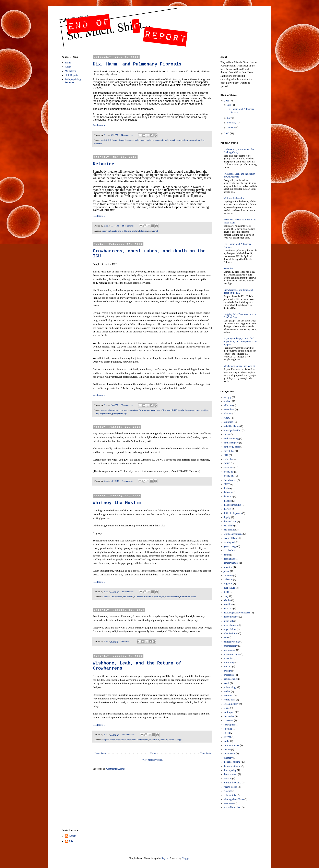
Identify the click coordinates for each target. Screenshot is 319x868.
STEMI (227, 737)
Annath (73, 836)
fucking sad (229, 542)
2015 (227, 133)
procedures (229, 675)
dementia (228, 497)
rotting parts (229, 700)
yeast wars (229, 803)
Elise (71, 841)
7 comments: (128, 481)
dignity (227, 517)
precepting (229, 662)
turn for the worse (188, 597)
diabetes (228, 501)
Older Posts (205, 753)
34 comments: (127, 135)
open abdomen (231, 625)
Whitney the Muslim (117, 503)
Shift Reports (71, 75)
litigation (228, 584)
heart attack (229, 559)
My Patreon (71, 71)
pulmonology (182, 140)
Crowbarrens (144, 410)
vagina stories (230, 787)
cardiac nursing (231, 439)
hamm (115, 140)
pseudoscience (231, 679)
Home (153, 753)
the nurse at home (232, 766)
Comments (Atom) (115, 769)
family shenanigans (187, 410)
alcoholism (229, 409)
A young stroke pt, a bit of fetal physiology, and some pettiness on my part (240, 341)
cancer (104, 410)
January (231, 127)
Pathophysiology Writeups (73, 81)
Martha (227, 600)
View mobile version (152, 760)
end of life (122, 231)
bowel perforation (118, 739)
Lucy (97, 414)
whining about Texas (234, 799)
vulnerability (230, 795)
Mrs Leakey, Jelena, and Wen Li (239, 366)
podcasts (228, 658)
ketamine (130, 140)
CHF (226, 455)
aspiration (228, 422)
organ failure (105, 414)
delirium (228, 492)
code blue (123, 410)
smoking (228, 729)
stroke (227, 741)
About (68, 67)
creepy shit (106, 231)
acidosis (228, 401)
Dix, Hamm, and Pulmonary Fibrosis (137, 64)
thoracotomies (231, 774)
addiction (105, 597)
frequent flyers (203, 410)
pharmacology (175, 739)
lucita (137, 140)
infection (228, 567)
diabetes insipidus (232, 505)
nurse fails (160, 140)
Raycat (165, 858)
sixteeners (228, 720)
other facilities (231, 633)
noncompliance (147, 140)
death (114, 231)
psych (173, 140)
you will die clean (232, 807)
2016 (227, 101)
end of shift (106, 140)
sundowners (229, 754)
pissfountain (230, 650)
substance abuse (172, 597)
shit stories (229, 716)
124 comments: (129, 734)
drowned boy (230, 522)
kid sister (228, 579)
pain (167, 140)
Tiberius (228, 779)
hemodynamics (231, 563)
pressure (228, 671)
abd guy (227, 397)
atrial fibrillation (232, 426)
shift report (229, 712)
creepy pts (229, 472)
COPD (227, 463)
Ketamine (104, 164)
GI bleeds (139, 597)
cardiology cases (232, 447)
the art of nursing (197, 140)
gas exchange (230, 546)
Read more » (99, 125)
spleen (227, 733)
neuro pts (228, 609)
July (230, 105)
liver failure (229, 588)
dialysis (227, 509)
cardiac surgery (231, 443)
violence (98, 144)
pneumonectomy (232, 654)
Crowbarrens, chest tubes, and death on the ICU (238, 291)
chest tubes (113, 410)
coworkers (133, 410)
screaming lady (231, 704)
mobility (164, 739)
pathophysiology (120, 414)
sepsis (227, 708)
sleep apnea (229, 725)
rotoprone (228, 696)
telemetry (228, 758)
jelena (122, 140)
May (230, 118)
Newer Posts (100, 753)
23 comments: (127, 405)
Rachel (227, 692)
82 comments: (128, 591)
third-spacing (230, 770)
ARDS (227, 418)
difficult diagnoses (233, 513)
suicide (227, 749)
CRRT (227, 484)
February (232, 123)
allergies (105, 739)
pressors (228, 667)
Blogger (186, 858)
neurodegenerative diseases (237, 613)
